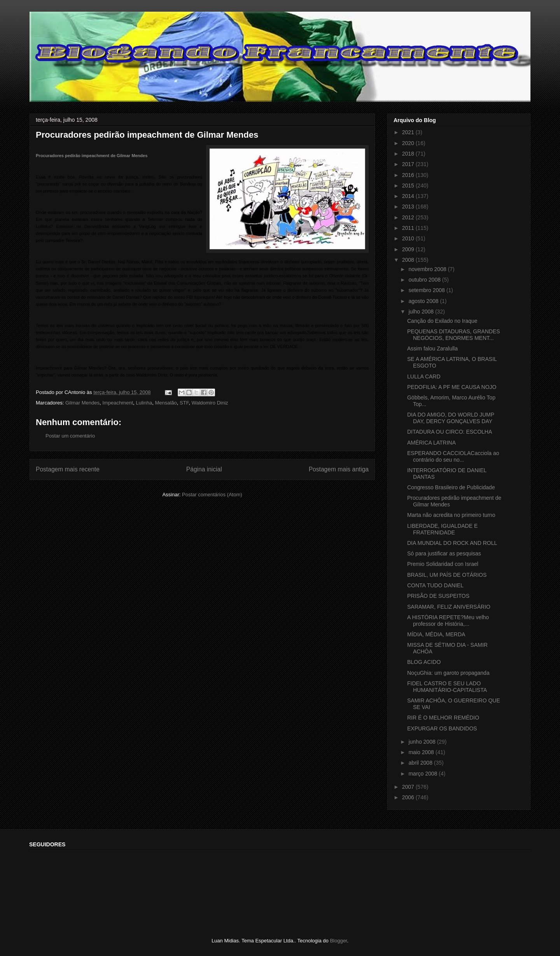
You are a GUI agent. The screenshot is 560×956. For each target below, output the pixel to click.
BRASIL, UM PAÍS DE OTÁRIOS (447, 575)
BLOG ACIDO (424, 662)
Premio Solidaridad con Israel (443, 564)
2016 (409, 175)
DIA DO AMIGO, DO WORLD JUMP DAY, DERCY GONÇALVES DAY (451, 418)
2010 (409, 238)
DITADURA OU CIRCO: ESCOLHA (450, 432)
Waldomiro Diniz (210, 403)
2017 (409, 164)
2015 (409, 186)
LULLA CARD (424, 376)
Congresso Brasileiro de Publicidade (451, 487)
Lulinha (144, 403)
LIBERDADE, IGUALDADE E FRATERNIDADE (442, 529)
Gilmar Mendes (82, 403)
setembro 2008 (427, 290)
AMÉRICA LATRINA (431, 443)
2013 (409, 207)
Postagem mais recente (68, 469)
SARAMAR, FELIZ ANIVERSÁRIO (449, 607)
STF (184, 403)
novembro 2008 (428, 269)
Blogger (338, 941)
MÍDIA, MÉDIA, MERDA (436, 634)
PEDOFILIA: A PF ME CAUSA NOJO (452, 387)
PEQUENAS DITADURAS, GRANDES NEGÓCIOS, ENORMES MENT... (454, 335)
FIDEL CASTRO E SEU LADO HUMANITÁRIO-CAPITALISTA (447, 687)
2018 (409, 154)
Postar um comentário (70, 436)
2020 (409, 143)
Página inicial (204, 469)
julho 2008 (422, 312)
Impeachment (118, 403)
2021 (409, 132)
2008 (409, 260)
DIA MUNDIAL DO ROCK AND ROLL (452, 543)
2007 (409, 787)
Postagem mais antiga (339, 469)
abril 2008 (421, 763)
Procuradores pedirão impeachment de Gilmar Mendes (92, 156)
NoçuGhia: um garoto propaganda (448, 673)
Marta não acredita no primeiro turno (451, 515)
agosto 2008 (424, 301)
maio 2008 (422, 752)
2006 (409, 797)
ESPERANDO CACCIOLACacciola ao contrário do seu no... (453, 456)
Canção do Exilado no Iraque (442, 321)
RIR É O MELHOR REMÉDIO (443, 718)
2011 (409, 228)
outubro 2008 (425, 280)
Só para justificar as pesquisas (444, 553)
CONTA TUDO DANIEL (435, 585)
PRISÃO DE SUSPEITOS (438, 596)
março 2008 (423, 774)
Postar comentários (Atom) (212, 495)
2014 (409, 196)
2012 (409, 217)
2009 (409, 249)
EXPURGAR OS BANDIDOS (442, 728)
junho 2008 (423, 742)
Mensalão (166, 403)
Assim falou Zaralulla (432, 348)
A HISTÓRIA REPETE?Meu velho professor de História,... (448, 621)
